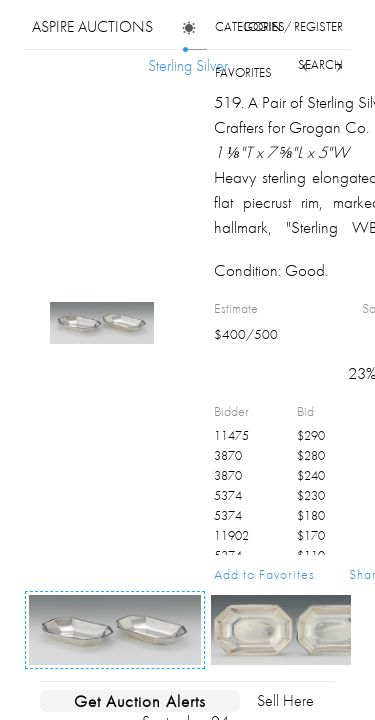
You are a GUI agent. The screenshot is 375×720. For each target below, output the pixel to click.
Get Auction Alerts (140, 701)
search (320, 64)
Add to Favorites (264, 574)
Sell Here (285, 700)
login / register (293, 26)
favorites (243, 72)
